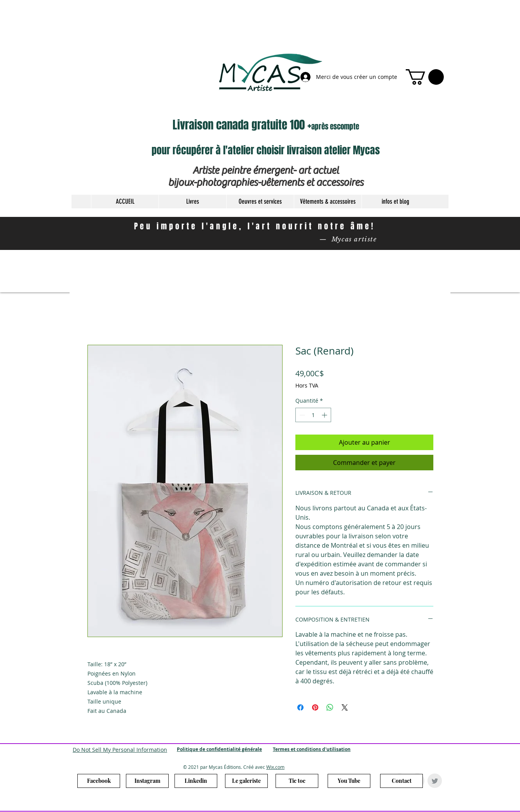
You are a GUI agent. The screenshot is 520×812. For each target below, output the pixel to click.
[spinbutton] (313, 415)
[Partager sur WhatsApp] (330, 707)
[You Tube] (349, 781)
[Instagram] (147, 781)
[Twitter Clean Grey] (435, 781)
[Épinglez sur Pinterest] (315, 707)
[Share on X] (345, 707)
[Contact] (401, 781)
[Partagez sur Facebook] (300, 707)
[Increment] (325, 415)
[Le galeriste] (246, 781)
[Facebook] (99, 781)
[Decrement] (301, 415)
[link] (425, 77)
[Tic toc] (297, 781)
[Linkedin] (196, 781)
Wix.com (275, 767)
